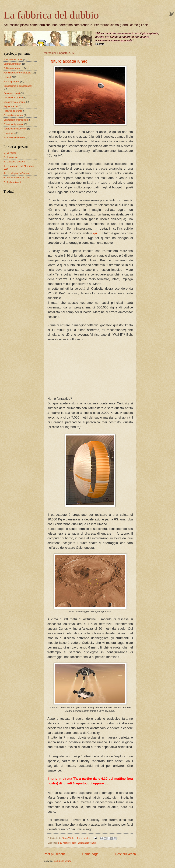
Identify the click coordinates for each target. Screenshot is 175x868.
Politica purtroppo (12, 68)
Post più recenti (55, 854)
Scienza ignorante (87, 843)
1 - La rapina (10, 153)
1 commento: (84, 838)
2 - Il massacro (11, 157)
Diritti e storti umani (13, 97)
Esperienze (9, 133)
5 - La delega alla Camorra (17, 173)
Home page (90, 854)
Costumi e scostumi (13, 115)
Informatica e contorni (14, 137)
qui (95, 233)
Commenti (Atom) (63, 861)
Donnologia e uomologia (16, 120)
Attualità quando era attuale (17, 73)
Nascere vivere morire (15, 102)
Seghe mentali (11, 106)
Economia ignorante (14, 124)
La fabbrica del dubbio (51, 15)
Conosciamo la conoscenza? (18, 86)
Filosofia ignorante (13, 111)
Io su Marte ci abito (67, 843)
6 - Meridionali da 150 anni (17, 178)
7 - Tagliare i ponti (12, 182)
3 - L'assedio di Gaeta (14, 162)
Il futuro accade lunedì (68, 61)
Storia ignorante (11, 82)
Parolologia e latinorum (15, 129)
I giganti (7, 77)
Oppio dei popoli (12, 93)
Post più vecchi (126, 854)
